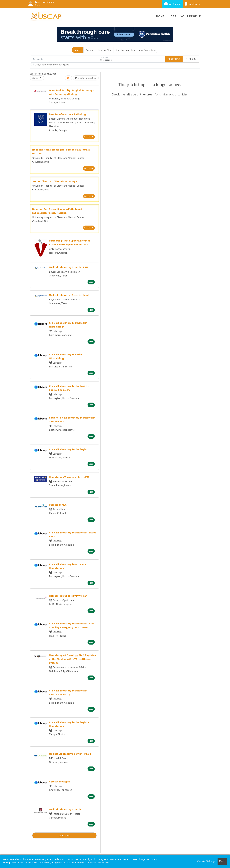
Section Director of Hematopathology (55, 181)
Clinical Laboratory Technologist (68, 449)
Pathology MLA (58, 505)
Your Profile (191, 16)
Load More (64, 835)
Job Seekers (173, 4)
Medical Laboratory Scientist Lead (69, 295)
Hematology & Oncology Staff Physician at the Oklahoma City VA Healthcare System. (72, 659)
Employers (192, 4)
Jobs (172, 16)
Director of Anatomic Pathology (68, 114)
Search (78, 50)
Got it (222, 861)
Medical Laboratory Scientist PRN (68, 267)
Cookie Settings (206, 861)
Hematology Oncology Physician (68, 596)
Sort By (36, 78)
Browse (90, 50)
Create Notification (86, 78)
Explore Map (105, 50)
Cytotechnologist (59, 781)
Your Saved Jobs (148, 50)
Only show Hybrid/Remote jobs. (52, 64)
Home (160, 16)
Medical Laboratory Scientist (66, 809)
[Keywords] (65, 59)
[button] (191, 59)
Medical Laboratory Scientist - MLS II (70, 754)
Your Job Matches (125, 50)
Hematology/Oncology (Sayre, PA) (69, 477)
